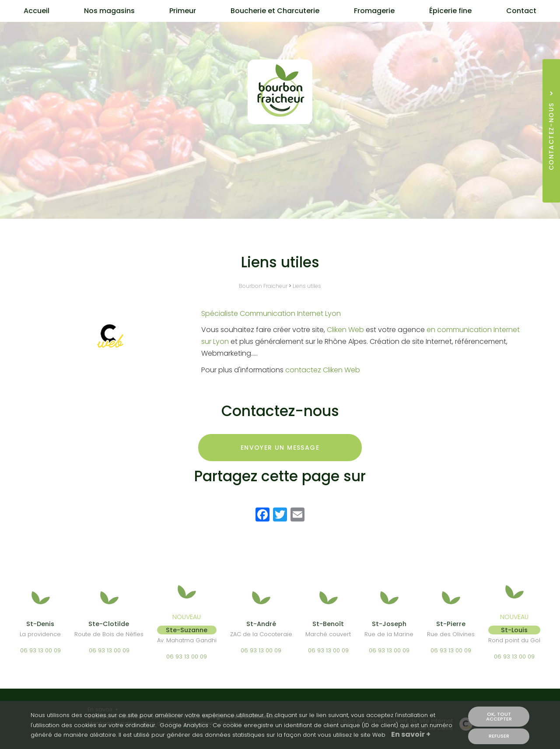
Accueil (37, 11)
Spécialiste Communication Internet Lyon (271, 313)
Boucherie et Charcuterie (275, 11)
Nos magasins (109, 11)
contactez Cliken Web (323, 370)
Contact (521, 11)
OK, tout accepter (499, 717)
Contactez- (280, 168)
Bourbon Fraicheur (263, 286)
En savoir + (411, 735)
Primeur (183, 11)
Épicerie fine (450, 11)
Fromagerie (374, 11)
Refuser (499, 736)
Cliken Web (345, 330)
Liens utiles (307, 286)
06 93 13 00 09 (40, 650)
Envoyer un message (280, 448)
